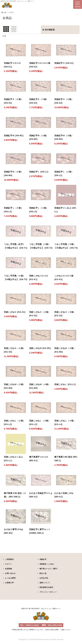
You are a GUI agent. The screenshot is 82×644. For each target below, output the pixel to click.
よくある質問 (10, 578)
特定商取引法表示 (46, 587)
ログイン (9, 564)
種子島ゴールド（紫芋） (49, 569)
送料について (45, 583)
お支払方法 (44, 578)
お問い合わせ (10, 573)
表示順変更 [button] (49, 30)
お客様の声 (9, 583)
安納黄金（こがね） (47, 564)
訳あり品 (43, 573)
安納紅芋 (43, 559)
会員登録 (9, 569)
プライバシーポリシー (48, 592)
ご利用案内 (9, 559)
